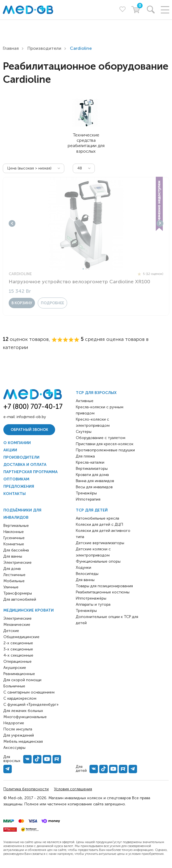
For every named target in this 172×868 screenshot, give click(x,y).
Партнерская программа (30, 472)
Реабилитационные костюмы (103, 592)
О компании (17, 443)
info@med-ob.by (31, 417)
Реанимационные (19, 674)
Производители (44, 48)
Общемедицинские (21, 637)
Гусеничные (14, 538)
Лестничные (14, 575)
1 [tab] (83, 269)
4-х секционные (18, 655)
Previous (12, 223)
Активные (85, 401)
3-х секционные (18, 649)
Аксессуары (14, 748)
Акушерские (15, 668)
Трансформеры (18, 593)
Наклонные (14, 532)
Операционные (17, 661)
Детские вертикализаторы (100, 543)
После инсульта (18, 729)
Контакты (15, 494)
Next (160, 223)
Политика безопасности (26, 789)
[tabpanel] (86, 223)
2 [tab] (86, 269)
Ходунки (83, 568)
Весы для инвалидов (94, 487)
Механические (17, 625)
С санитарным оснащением (29, 692)
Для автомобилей (20, 599)
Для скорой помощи (22, 680)
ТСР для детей (92, 510)
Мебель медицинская (23, 741)
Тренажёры (86, 493)
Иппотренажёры (91, 598)
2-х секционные (18, 643)
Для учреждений (19, 735)
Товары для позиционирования (104, 586)
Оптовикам (16, 479)
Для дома (12, 569)
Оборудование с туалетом (101, 438)
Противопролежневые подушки (105, 450)
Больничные (14, 686)
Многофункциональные (25, 717)
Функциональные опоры (98, 561)
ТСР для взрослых (96, 393)
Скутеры (84, 432)
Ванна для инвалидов (95, 481)
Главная (11, 48)
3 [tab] (89, 269)
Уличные (11, 587)
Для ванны (13, 556)
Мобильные (14, 581)
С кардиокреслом (20, 698)
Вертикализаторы (92, 469)
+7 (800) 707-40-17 (33, 406)
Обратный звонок (29, 430)
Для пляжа (85, 456)
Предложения (19, 486)
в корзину (22, 303)
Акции (10, 450)
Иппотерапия (88, 499)
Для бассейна (16, 550)
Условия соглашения (73, 789)
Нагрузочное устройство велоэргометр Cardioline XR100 (79, 282)
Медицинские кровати (29, 610)
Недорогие (14, 723)
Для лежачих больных (23, 711)
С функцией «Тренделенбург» (31, 705)
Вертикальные (16, 526)
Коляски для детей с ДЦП (99, 524)
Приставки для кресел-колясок (105, 444)
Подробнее (52, 303)
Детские (11, 631)
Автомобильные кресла (97, 518)
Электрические (17, 562)
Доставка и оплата (25, 465)
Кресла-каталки (90, 462)
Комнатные (14, 544)
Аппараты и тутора (93, 604)
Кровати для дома (92, 475)
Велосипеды (87, 574)
